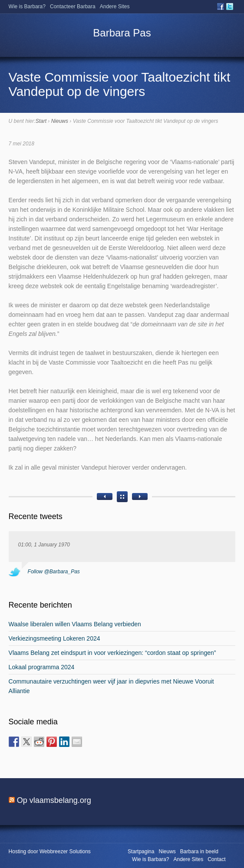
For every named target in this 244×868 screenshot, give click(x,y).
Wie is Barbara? (27, 7)
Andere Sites (115, 7)
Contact (216, 859)
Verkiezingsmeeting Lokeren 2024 (54, 638)
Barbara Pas (122, 33)
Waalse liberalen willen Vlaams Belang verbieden (75, 624)
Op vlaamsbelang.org (54, 800)
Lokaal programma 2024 (42, 667)
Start (41, 121)
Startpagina (141, 852)
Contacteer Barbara (73, 7)
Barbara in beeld (199, 852)
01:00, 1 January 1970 (44, 545)
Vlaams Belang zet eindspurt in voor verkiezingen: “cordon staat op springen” (112, 653)
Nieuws (60, 121)
